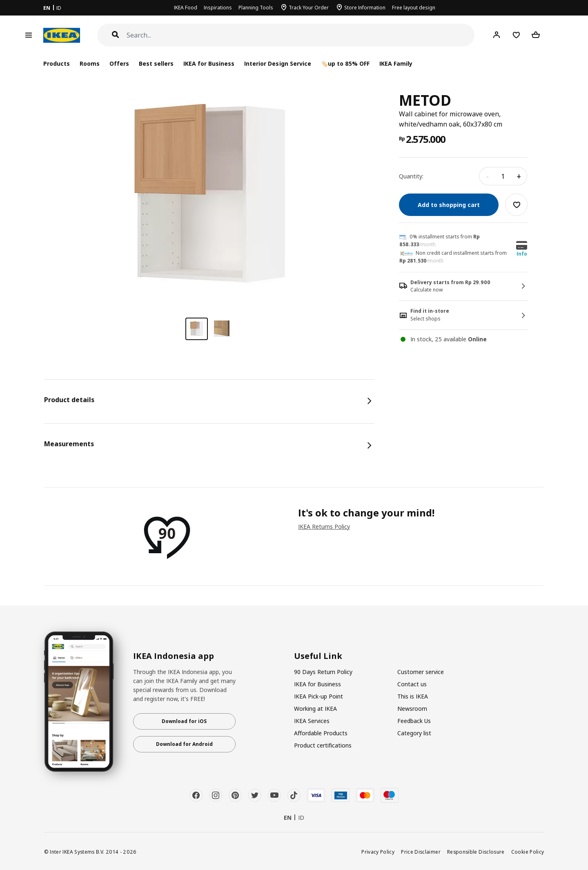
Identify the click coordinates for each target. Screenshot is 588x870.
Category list (414, 733)
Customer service (421, 672)
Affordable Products (321, 733)
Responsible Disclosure (476, 852)
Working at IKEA (315, 709)
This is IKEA (413, 696)
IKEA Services (312, 721)
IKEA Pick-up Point (318, 696)
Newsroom (412, 709)
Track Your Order (309, 8)
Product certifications (323, 745)
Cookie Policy (528, 852)
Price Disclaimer (421, 852)
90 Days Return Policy (323, 672)
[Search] (301, 35)
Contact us (412, 684)
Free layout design (414, 8)
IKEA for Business (209, 63)
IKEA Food (186, 8)
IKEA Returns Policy (324, 526)
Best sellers (156, 63)
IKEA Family (396, 63)
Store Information (365, 8)
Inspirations (218, 8)
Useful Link (318, 656)
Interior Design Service (277, 63)
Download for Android (184, 744)
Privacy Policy (378, 852)
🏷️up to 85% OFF (345, 63)
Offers (119, 63)
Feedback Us (414, 721)
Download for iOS (184, 721)
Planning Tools (256, 8)
